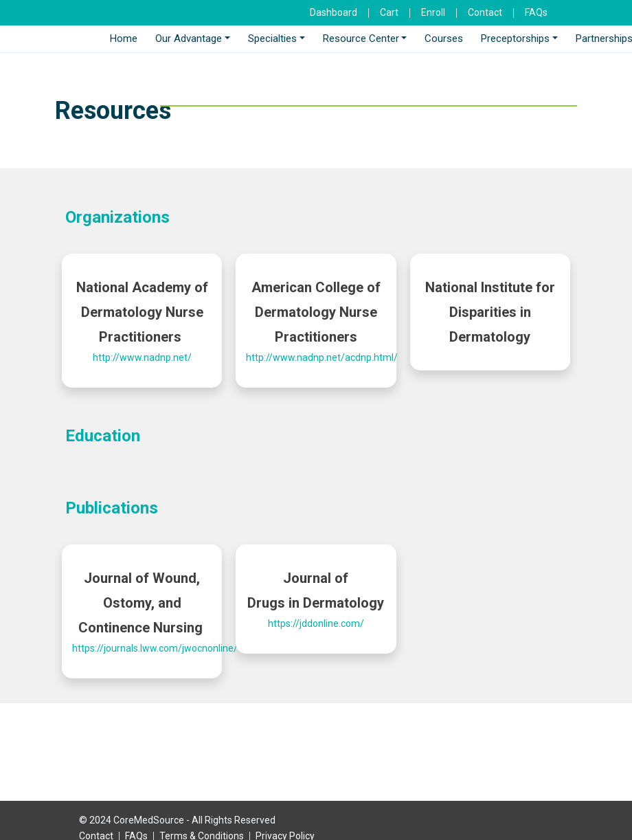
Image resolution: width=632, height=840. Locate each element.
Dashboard (334, 12)
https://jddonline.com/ (316, 623)
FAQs (536, 12)
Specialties (272, 38)
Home (124, 38)
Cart (389, 12)
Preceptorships (515, 38)
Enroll (433, 12)
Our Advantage (189, 38)
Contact (485, 12)
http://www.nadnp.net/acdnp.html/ (322, 357)
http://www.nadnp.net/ (142, 357)
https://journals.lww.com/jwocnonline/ (155, 648)
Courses (444, 38)
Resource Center (361, 38)
